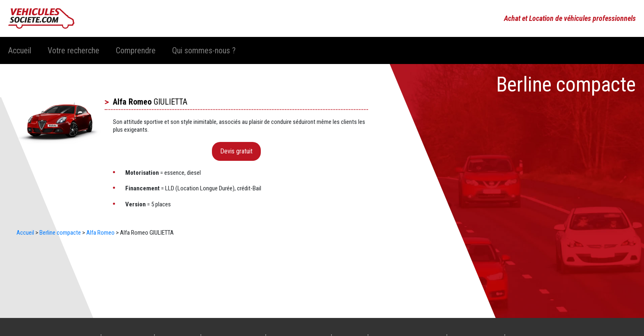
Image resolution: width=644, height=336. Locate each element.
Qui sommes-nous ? (204, 50)
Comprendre (136, 50)
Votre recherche (74, 50)
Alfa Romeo (132, 102)
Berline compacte (60, 233)
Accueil (20, 50)
